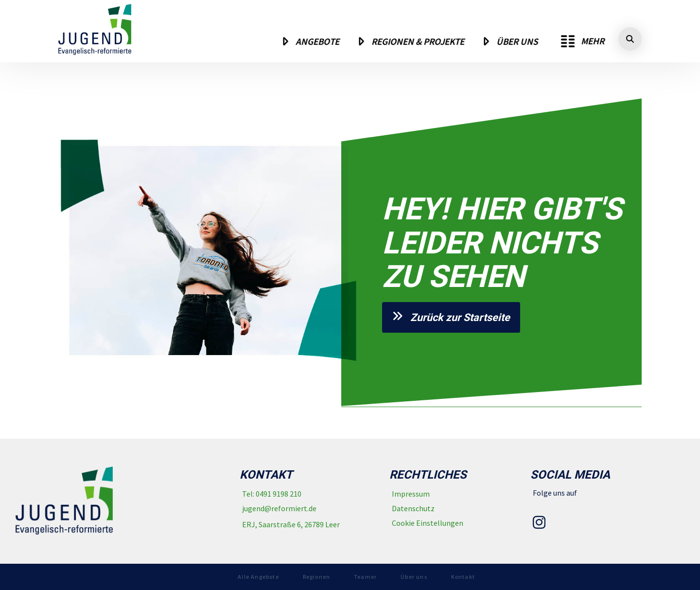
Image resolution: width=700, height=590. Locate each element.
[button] (583, 41)
